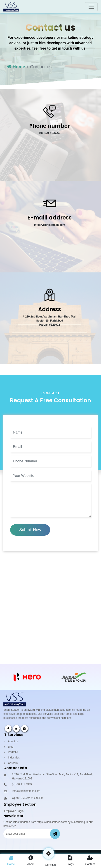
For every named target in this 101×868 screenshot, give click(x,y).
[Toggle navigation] (91, 7)
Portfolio (11, 752)
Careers (11, 763)
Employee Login (14, 811)
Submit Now (30, 530)
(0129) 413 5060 (22, 784)
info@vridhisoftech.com (26, 791)
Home (16, 67)
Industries (12, 758)
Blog (9, 747)
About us (11, 741)
